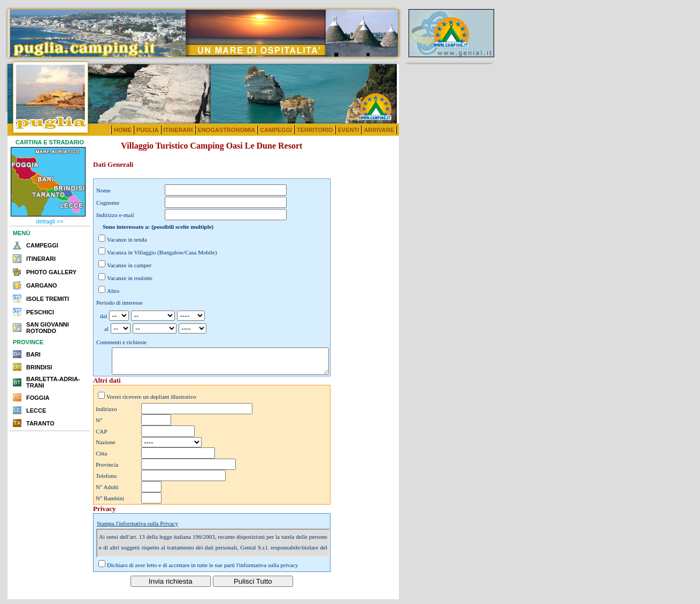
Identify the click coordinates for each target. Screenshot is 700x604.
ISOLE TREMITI (48, 299)
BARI (33, 354)
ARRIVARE (379, 130)
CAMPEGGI (276, 130)
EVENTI (349, 130)
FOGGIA (38, 398)
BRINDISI (39, 367)
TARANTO (40, 423)
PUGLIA (148, 130)
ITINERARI (178, 130)
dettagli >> (49, 221)
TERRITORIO (315, 130)
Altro (113, 291)
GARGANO (41, 285)
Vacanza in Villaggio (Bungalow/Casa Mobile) (162, 252)
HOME (123, 130)
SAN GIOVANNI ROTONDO (48, 328)
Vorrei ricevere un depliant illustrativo (151, 401)
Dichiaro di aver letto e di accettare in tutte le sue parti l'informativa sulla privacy (203, 570)
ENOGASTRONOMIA (227, 130)
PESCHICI (40, 312)
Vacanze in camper (129, 265)
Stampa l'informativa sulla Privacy (137, 528)
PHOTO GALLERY (51, 272)
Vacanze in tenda (127, 239)
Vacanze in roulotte (130, 278)
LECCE (36, 411)
